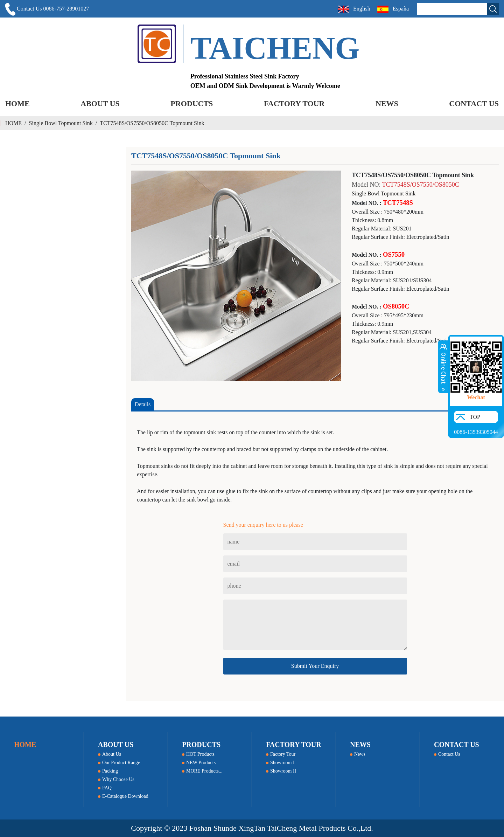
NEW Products (199, 763)
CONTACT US (474, 103)
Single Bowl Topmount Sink (61, 123)
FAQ (105, 788)
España (394, 9)
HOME (17, 103)
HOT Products (198, 754)
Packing (108, 771)
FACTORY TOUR (294, 103)
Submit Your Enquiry (315, 666)
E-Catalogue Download (123, 796)
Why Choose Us (116, 779)
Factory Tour (281, 754)
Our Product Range (119, 763)
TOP (475, 417)
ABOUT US (100, 103)
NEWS (387, 103)
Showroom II (281, 771)
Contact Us (447, 754)
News (358, 754)
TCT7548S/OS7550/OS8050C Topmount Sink (152, 123)
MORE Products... (202, 771)
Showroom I (280, 763)
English (354, 9)
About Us (110, 754)
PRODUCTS (192, 103)
